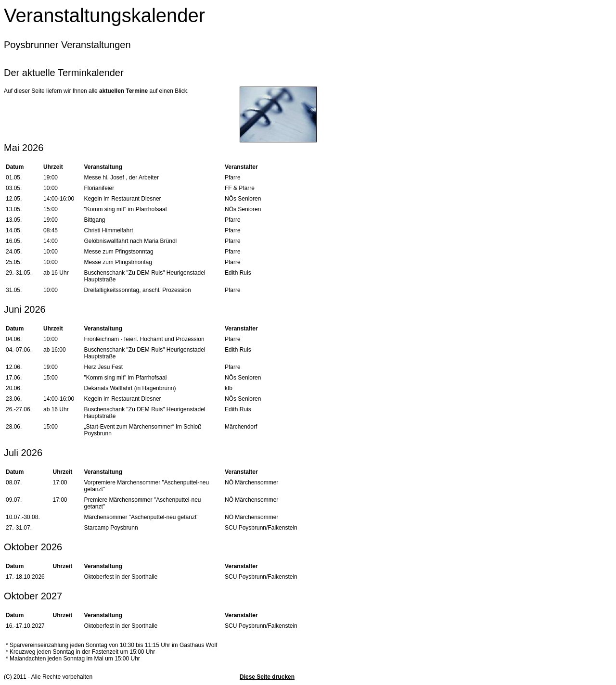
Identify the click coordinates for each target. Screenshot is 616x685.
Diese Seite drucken (267, 677)
